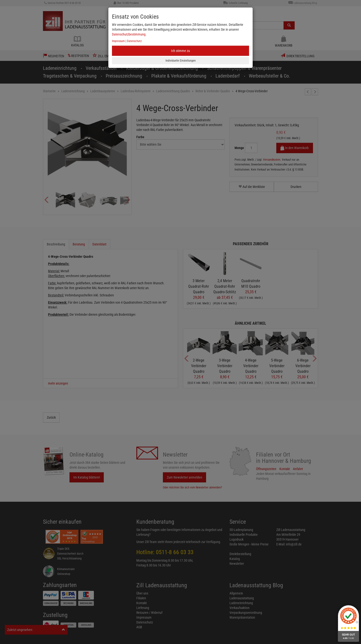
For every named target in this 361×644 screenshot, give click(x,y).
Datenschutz (134, 41)
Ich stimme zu (180, 51)
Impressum (118, 41)
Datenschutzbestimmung (129, 34)
